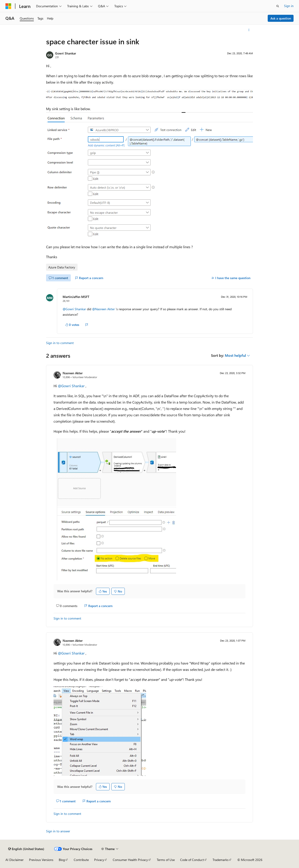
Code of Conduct (192, 860)
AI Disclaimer (15, 860)
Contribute (81, 860)
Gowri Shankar (66, 53)
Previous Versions (41, 860)
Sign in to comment (60, 343)
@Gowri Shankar (75, 309)
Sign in (289, 6)
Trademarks (221, 860)
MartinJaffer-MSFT (76, 297)
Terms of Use (166, 860)
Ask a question (281, 18)
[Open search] (278, 6)
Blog (62, 860)
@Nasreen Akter (104, 309)
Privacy (99, 860)
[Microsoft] (8, 6)
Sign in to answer (58, 831)
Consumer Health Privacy (130, 860)
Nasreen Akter (73, 373)
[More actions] (249, 30)
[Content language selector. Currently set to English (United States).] (26, 849)
